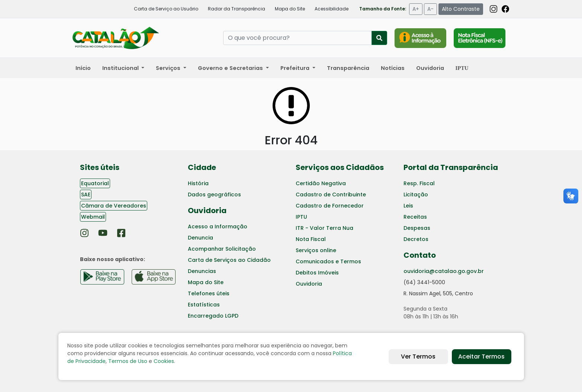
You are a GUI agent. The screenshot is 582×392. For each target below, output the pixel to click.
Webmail (93, 217)
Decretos (416, 239)
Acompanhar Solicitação (222, 249)
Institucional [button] (121, 68)
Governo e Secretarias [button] (231, 68)
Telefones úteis (209, 293)
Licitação (416, 195)
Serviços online (316, 250)
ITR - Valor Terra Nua (324, 228)
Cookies (164, 361)
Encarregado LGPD (213, 316)
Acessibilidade (332, 9)
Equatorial (95, 183)
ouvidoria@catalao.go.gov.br (444, 271)
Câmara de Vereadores (114, 206)
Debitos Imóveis (317, 273)
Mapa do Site (290, 9)
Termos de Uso (128, 361)
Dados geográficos (214, 195)
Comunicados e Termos (328, 261)
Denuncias (202, 271)
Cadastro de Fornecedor (330, 206)
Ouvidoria (430, 68)
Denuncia (200, 238)
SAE (86, 195)
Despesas (417, 228)
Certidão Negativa (321, 183)
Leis (408, 206)
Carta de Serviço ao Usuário (166, 9)
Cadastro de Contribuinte (331, 195)
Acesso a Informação (218, 226)
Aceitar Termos (481, 356)
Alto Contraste (461, 9)
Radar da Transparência (237, 9)
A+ (416, 9)
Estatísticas (204, 305)
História (198, 183)
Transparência (348, 68)
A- (430, 9)
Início (83, 68)
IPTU (301, 217)
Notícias (393, 68)
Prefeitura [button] (296, 68)
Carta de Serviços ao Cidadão (229, 260)
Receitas (415, 217)
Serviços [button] (169, 68)
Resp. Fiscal (419, 183)
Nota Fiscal (311, 239)
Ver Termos (418, 356)
